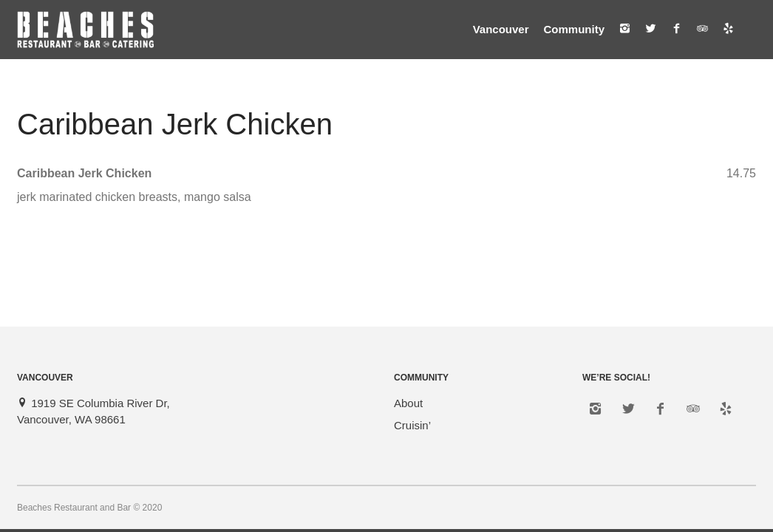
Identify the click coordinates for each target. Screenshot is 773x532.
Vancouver (501, 29)
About (408, 403)
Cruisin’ (412, 425)
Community (575, 29)
